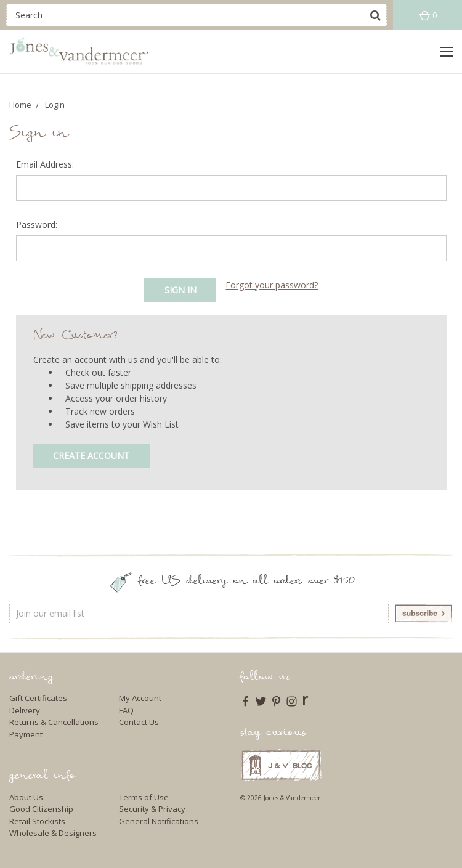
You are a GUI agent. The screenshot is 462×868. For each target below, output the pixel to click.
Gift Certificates (38, 698)
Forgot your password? (272, 285)
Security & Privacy (152, 809)
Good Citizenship (41, 809)
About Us (26, 797)
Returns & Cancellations (54, 722)
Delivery (25, 710)
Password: (37, 225)
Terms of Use (144, 797)
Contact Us (139, 722)
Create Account (91, 456)
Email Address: (45, 164)
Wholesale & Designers (53, 833)
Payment (26, 734)
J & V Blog (281, 765)
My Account (140, 698)
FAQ (126, 710)
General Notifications (159, 821)
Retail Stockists (37, 821)
